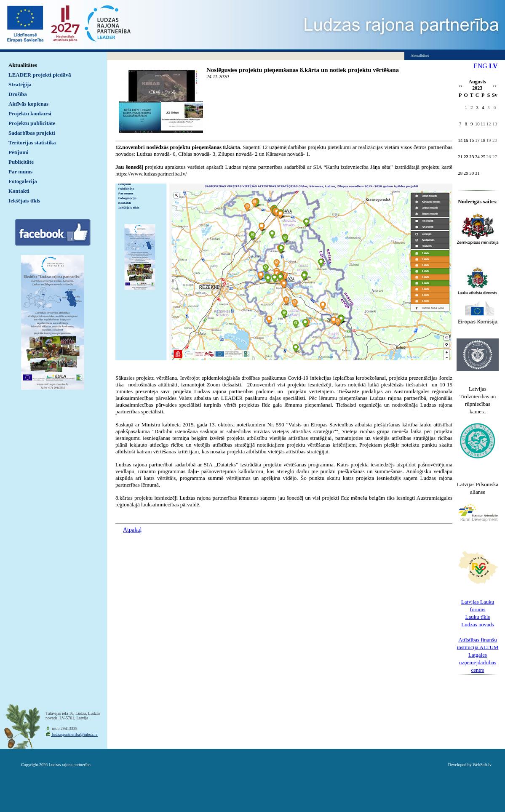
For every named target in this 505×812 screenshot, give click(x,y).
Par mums (20, 172)
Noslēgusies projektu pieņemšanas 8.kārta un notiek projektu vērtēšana (303, 70)
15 (466, 140)
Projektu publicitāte (32, 123)
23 (472, 157)
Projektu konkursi (30, 113)
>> (495, 86)
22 (466, 157)
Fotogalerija (23, 181)
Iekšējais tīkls (24, 201)
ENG (480, 66)
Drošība (18, 94)
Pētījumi (19, 152)
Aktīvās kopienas (28, 104)
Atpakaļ (132, 530)
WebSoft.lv (482, 765)
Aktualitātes (23, 65)
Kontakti (19, 191)
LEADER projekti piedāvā (40, 75)
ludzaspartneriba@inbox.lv (74, 734)
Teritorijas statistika (32, 142)
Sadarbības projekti (32, 133)
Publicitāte (21, 162)
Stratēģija (20, 84)
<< (460, 86)
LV (493, 66)
